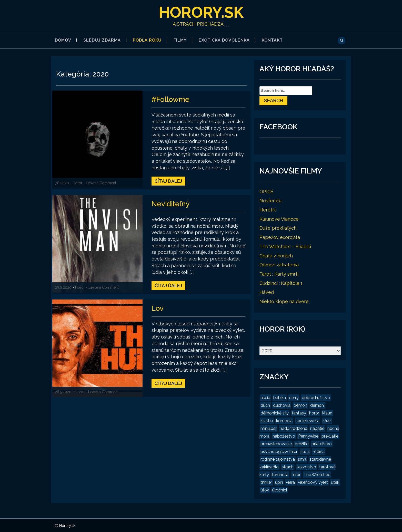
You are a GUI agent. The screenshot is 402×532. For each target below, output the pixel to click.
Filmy (180, 40)
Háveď (267, 292)
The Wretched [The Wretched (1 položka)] (317, 475)
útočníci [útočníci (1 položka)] (279, 490)
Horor (77, 183)
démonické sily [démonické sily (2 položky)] (275, 413)
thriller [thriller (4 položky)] (266, 482)
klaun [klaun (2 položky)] (327, 413)
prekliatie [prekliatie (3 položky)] (330, 436)
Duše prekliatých (278, 228)
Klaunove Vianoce (279, 219)
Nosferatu (270, 201)
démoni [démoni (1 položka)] (317, 405)
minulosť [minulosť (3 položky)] (269, 428)
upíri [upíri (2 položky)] (279, 482)
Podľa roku (147, 40)
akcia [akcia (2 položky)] (265, 398)
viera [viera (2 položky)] (290, 482)
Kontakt (272, 40)
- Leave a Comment (100, 183)
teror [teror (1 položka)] (296, 475)
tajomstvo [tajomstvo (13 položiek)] (306, 467)
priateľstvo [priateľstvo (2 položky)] (322, 444)
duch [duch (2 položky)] (265, 405)
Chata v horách (276, 256)
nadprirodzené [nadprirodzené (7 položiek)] (293, 428)
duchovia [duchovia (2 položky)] (282, 405)
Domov (63, 40)
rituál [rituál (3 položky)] (305, 452)
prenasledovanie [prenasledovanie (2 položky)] (276, 444)
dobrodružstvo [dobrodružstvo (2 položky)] (316, 398)
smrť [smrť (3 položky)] (302, 459)
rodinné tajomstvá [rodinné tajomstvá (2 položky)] (278, 459)
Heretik (268, 210)
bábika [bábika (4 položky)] (280, 398)
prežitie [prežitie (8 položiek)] (302, 444)
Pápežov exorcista (280, 237)
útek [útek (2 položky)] (335, 482)
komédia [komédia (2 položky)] (284, 421)
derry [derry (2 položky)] (294, 398)
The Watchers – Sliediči (285, 246)
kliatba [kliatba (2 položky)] (267, 421)
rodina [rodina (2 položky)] (319, 452)
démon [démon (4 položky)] (300, 405)
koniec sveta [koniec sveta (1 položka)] (308, 421)
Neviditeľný (171, 204)
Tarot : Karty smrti (279, 274)
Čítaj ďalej (168, 181)
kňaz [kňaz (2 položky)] (327, 421)
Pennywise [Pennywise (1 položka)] (308, 436)
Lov (158, 308)
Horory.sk (201, 12)
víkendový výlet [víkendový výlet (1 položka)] (313, 482)
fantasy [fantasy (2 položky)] (299, 413)
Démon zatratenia (279, 265)
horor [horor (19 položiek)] (314, 413)
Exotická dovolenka (224, 40)
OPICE (266, 192)
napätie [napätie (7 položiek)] (317, 428)
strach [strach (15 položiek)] (288, 467)
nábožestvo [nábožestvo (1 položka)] (284, 436)
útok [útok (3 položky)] (265, 490)
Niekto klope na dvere (284, 301)
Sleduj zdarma (102, 40)
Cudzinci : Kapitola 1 (281, 283)
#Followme (171, 99)
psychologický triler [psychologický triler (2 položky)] (279, 452)
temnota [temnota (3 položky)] (280, 475)
